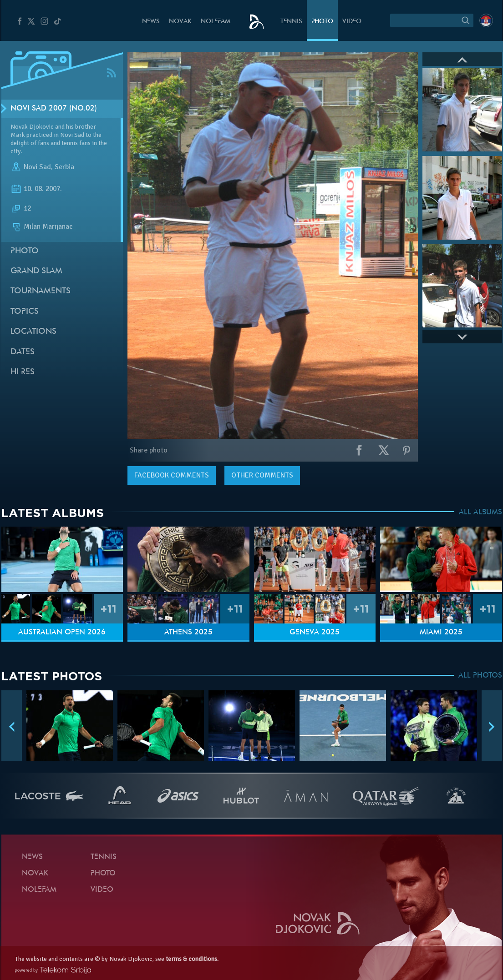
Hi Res (23, 372)
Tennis (291, 22)
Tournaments (41, 291)
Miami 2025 (441, 633)
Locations (33, 332)
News (151, 22)
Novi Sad (37, 167)
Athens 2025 (188, 633)
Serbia (64, 167)
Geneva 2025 (315, 633)
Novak (180, 22)
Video (352, 22)
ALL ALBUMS (480, 513)
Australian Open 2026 (62, 633)
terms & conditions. (192, 959)
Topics (25, 312)
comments (172, 475)
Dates (23, 352)
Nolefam (216, 22)
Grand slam (36, 271)
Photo (322, 22)
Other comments (262, 475)
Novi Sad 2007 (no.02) (54, 109)
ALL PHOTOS (480, 676)
